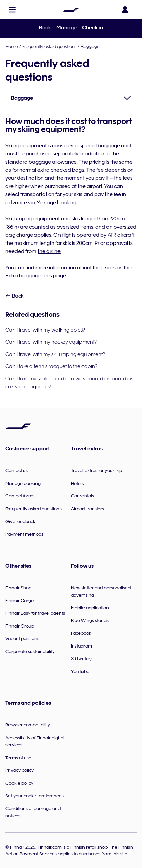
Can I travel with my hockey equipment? (51, 342)
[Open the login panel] (126, 10)
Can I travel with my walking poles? (45, 330)
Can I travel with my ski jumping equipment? (55, 354)
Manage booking (56, 203)
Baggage (90, 46)
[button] (12, 10)
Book (45, 28)
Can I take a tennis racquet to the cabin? (51, 366)
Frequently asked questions (49, 46)
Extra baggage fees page (36, 276)
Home (12, 46)
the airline (49, 251)
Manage (67, 28)
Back (15, 296)
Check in (93, 28)
